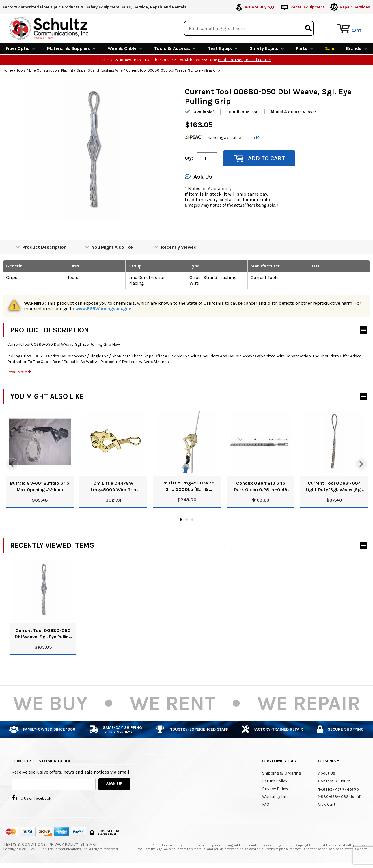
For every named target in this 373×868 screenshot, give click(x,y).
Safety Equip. (267, 48)
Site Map (89, 844)
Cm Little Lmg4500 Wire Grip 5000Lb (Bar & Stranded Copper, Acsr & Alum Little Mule (187, 486)
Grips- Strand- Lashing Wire (100, 70)
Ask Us (198, 177)
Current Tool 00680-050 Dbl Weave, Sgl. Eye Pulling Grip (43, 634)
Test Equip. (223, 48)
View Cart (327, 804)
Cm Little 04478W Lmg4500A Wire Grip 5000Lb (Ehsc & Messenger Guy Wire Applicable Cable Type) (113, 487)
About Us (327, 773)
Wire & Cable (125, 48)
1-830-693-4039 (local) (340, 797)
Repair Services (355, 7)
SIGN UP (114, 784)
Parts (305, 48)
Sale (330, 48)
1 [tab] (181, 519)
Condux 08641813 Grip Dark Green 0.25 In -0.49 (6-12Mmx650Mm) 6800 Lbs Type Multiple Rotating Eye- (261, 487)
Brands (357, 48)
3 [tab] (192, 519)
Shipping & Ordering (281, 773)
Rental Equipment (307, 7)
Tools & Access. (175, 48)
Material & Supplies (71, 48)
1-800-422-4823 (339, 790)
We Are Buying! (259, 7)
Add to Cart (259, 158)
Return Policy (275, 781)
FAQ (266, 804)
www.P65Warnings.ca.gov (103, 309)
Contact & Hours (334, 781)
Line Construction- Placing (51, 70)
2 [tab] (186, 519)
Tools (21, 70)
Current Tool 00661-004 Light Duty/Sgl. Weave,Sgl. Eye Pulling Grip (334, 487)
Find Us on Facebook (31, 798)
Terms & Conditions (25, 844)
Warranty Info (275, 797)
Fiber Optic (20, 48)
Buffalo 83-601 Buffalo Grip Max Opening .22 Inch (40, 486)
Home (8, 70)
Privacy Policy (275, 789)
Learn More (255, 138)
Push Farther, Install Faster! (244, 60)
